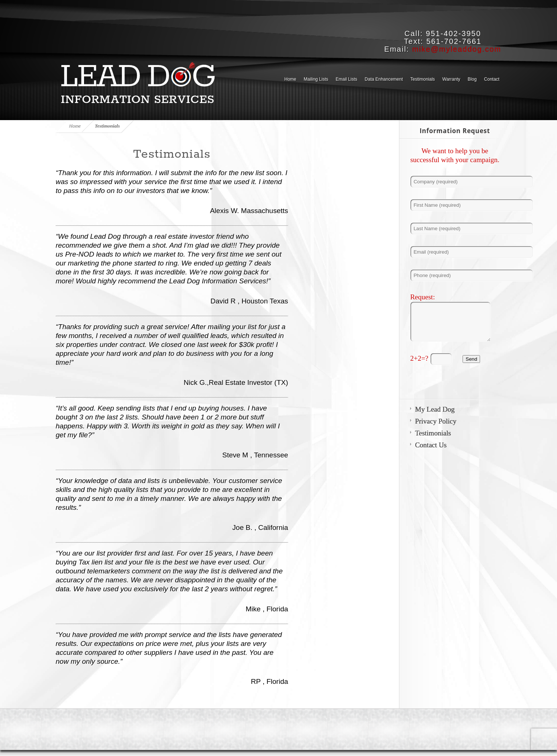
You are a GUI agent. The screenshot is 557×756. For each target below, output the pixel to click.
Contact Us (431, 445)
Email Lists (347, 79)
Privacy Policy (436, 421)
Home (290, 79)
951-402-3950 (453, 33)
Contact (492, 79)
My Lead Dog (435, 409)
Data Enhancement (384, 79)
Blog (472, 79)
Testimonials (423, 79)
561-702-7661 (454, 41)
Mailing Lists (316, 79)
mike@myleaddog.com (457, 49)
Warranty (451, 79)
